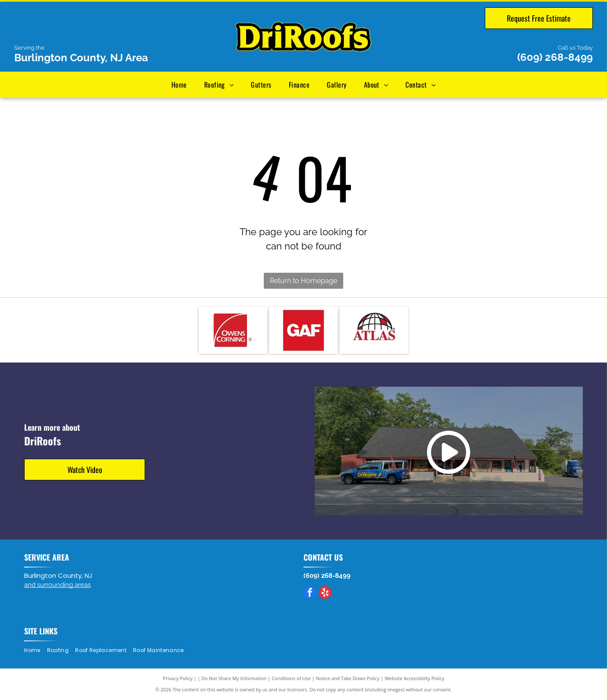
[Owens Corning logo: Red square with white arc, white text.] (233, 330)
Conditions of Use (291, 678)
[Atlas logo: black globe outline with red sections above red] (374, 330)
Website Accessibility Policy (414, 678)
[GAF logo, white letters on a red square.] (304, 330)
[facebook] (310, 594)
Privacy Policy (178, 678)
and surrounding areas (57, 585)
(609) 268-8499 (555, 57)
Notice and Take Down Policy (348, 678)
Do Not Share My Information (234, 678)
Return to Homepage (303, 281)
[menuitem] (179, 85)
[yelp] (325, 594)
